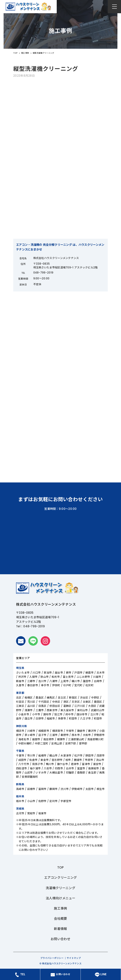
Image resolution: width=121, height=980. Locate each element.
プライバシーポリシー (52, 958)
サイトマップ (74, 958)
